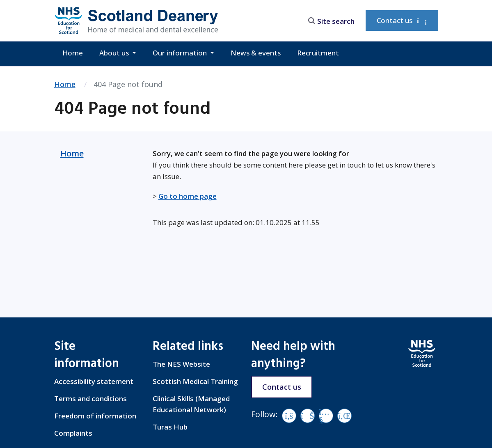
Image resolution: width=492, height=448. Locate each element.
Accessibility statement (94, 381)
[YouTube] (326, 416)
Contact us (402, 20)
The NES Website (181, 364)
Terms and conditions (90, 399)
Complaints (73, 433)
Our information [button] (181, 53)
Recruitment (318, 53)
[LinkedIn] (344, 416)
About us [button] (115, 53)
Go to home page (188, 196)
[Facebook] (289, 416)
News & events (256, 53)
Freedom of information (95, 416)
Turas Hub (170, 427)
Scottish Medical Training (195, 381)
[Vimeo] (308, 416)
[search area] (333, 20)
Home (73, 53)
